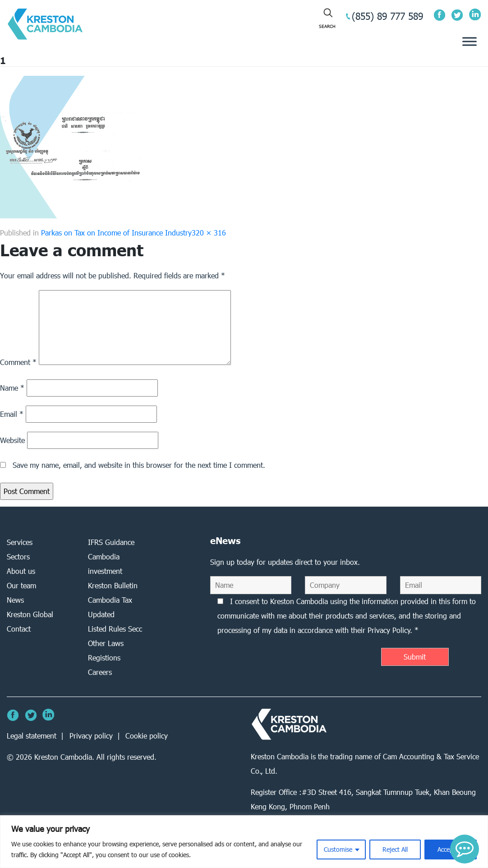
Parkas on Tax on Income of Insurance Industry (116, 233)
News (15, 600)
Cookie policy (147, 736)
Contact (19, 629)
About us (21, 571)
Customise (338, 849)
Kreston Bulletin (113, 585)
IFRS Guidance (111, 542)
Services (20, 542)
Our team (21, 585)
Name (12, 388)
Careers (100, 672)
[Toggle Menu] (470, 42)
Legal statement (32, 736)
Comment (18, 362)
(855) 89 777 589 (387, 16)
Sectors (18, 556)
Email (12, 414)
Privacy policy (91, 736)
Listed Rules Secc (115, 629)
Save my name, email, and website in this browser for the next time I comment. (139, 465)
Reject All (395, 849)
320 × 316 (209, 233)
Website (12, 440)
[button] (465, 849)
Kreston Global (30, 614)
